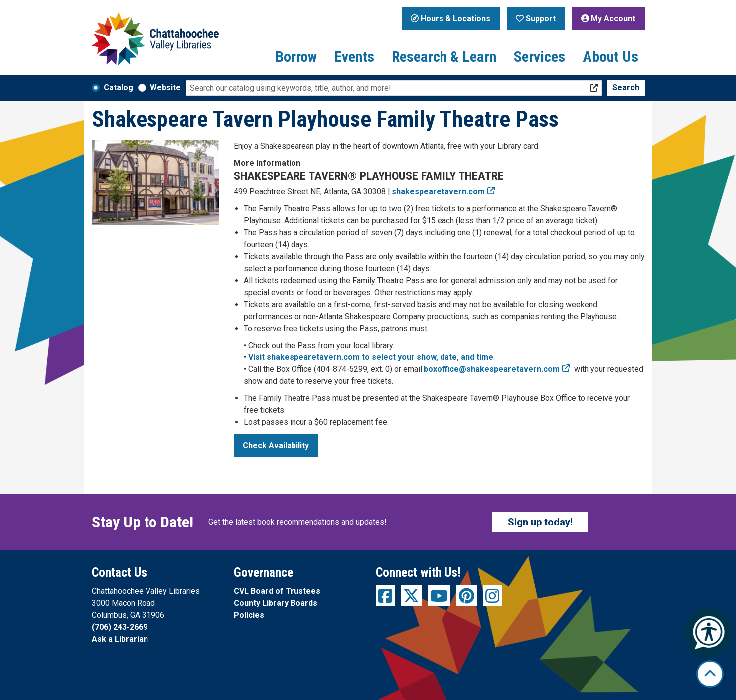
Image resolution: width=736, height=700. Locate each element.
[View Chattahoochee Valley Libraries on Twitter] (411, 596)
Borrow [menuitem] (296, 57)
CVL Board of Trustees (277, 591)
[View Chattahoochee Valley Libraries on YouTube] (439, 596)
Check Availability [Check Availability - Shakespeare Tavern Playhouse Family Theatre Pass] (276, 445)
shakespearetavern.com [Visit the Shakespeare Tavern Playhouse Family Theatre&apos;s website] (439, 192)
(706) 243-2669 (120, 627)
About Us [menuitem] (610, 57)
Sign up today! (540, 522)
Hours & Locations (450, 19)
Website (165, 87)
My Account (608, 19)
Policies (249, 615)
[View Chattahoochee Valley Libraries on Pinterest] (467, 596)
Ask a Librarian (120, 639)
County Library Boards (276, 603)
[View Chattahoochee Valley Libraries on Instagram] (492, 596)
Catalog (118, 87)
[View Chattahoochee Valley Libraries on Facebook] (385, 596)
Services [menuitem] (539, 57)
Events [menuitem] (354, 57)
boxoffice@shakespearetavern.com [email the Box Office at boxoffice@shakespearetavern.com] (492, 369)
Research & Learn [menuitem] (444, 57)
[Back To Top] (710, 674)
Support (536, 19)
